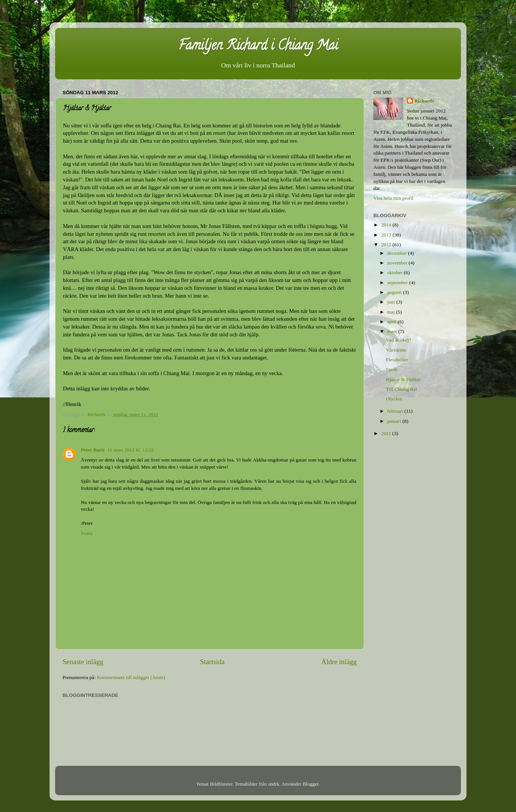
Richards (424, 101)
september (398, 283)
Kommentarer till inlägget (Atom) (131, 677)
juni (392, 302)
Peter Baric (93, 450)
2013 (387, 235)
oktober (396, 272)
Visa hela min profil (394, 198)
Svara (87, 533)
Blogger (311, 784)
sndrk (274, 784)
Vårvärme (396, 350)
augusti (395, 292)
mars (393, 331)
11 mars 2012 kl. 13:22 (130, 450)
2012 (387, 245)
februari (396, 411)
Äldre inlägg (339, 662)
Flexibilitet (397, 360)
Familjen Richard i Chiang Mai (258, 47)
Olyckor (394, 399)
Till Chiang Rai (402, 389)
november (398, 263)
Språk (392, 369)
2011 (387, 433)
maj (392, 312)
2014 (387, 225)
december (398, 253)
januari (395, 421)
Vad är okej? (399, 340)
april (392, 322)
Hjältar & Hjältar (403, 379)
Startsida (212, 662)
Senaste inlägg (83, 662)
